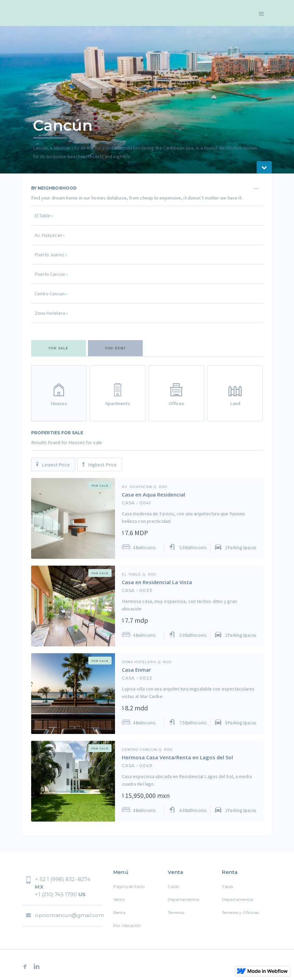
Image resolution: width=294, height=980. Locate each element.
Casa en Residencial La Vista (157, 582)
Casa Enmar (136, 670)
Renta (119, 912)
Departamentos (183, 899)
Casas (173, 886)
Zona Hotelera (139, 662)
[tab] (59, 348)
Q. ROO (161, 487)
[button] (261, 13)
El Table (131, 575)
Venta (119, 899)
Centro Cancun (139, 750)
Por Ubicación (127, 925)
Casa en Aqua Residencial (154, 494)
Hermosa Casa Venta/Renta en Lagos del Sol (177, 757)
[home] (48, 13)
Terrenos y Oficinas (240, 912)
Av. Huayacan (137, 487)
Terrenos (176, 912)
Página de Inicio (129, 886)
